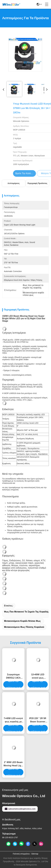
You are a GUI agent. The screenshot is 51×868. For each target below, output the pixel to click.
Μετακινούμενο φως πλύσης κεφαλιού (24, 627)
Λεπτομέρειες (14, 183)
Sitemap (35, 854)
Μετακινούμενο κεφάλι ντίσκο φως (22, 621)
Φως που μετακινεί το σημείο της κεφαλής (26, 612)
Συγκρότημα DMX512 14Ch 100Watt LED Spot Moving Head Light (13, 676)
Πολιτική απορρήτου (21, 854)
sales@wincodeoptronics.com (20, 809)
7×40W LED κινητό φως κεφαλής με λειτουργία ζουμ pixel (13, 720)
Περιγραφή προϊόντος (37, 183)
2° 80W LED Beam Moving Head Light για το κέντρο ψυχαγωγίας (13, 764)
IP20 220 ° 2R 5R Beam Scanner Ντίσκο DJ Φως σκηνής (38, 720)
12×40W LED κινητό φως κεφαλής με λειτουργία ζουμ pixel (38, 676)
